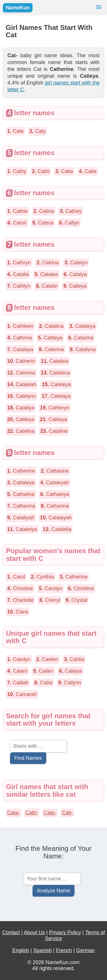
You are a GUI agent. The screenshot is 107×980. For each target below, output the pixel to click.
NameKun (18, 8)
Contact (11, 932)
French (64, 950)
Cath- (32, 813)
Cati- (67, 813)
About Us (34, 932)
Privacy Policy (65, 932)
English (21, 950)
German (85, 950)
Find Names (28, 758)
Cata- (13, 813)
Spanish (43, 950)
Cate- (50, 813)
